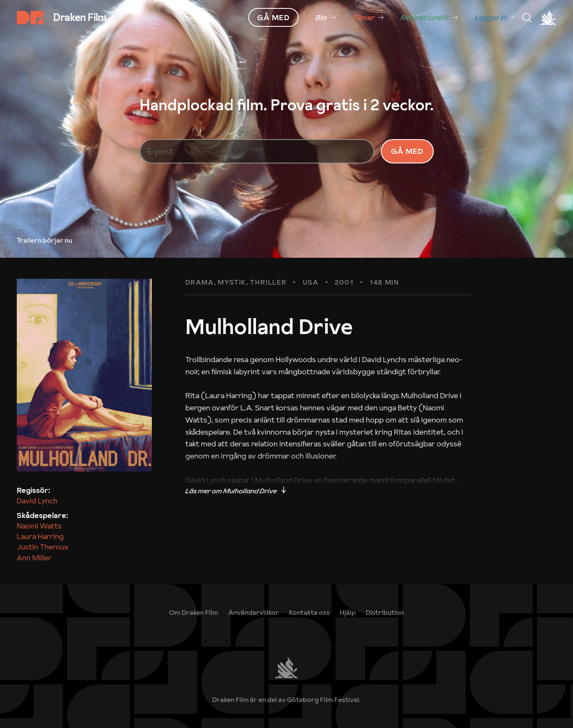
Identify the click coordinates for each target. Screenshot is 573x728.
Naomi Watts (39, 526)
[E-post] (257, 151)
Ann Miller (34, 558)
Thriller (268, 282)
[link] (326, 18)
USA (311, 282)
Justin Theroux (43, 547)
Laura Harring (40, 536)
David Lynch (37, 501)
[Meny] (527, 18)
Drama (200, 282)
